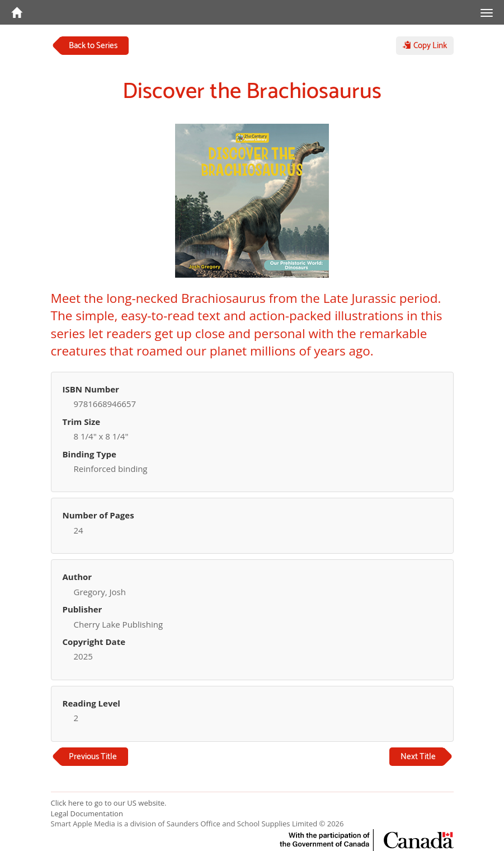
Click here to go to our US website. (109, 803)
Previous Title (93, 757)
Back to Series (93, 46)
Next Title (418, 757)
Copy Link (425, 46)
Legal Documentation (87, 813)
